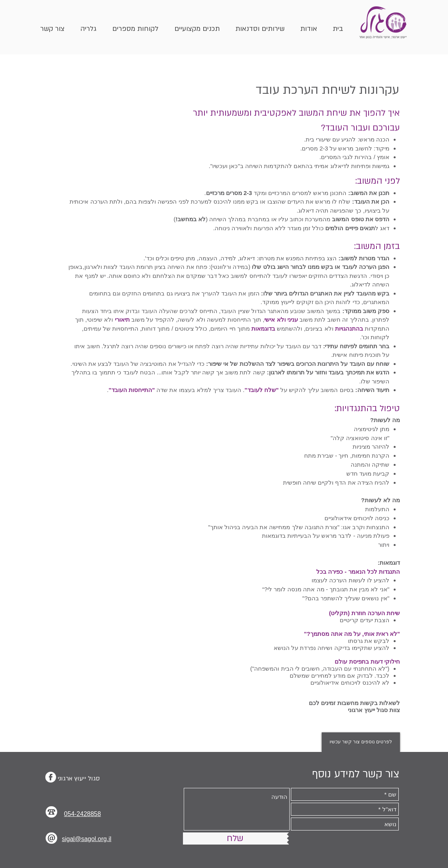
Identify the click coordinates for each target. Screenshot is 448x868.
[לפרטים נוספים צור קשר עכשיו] (361, 742)
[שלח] (235, 838)
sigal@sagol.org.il (87, 839)
